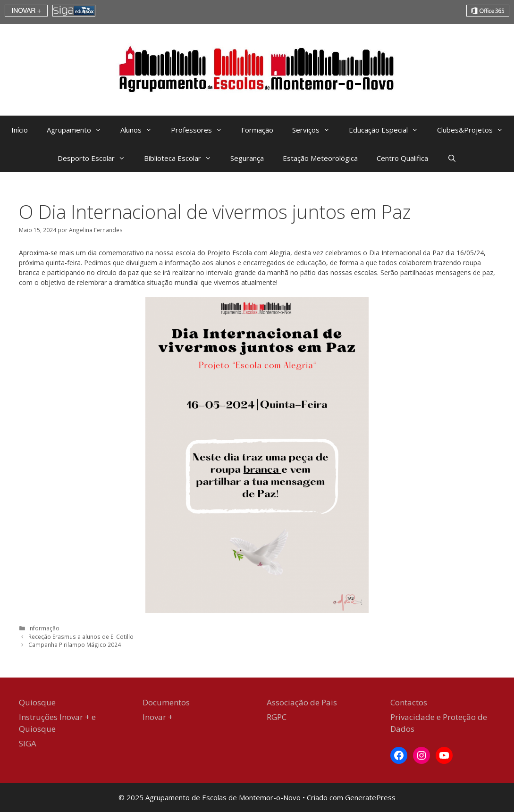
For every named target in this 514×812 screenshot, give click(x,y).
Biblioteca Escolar (182, 158)
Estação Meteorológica (320, 158)
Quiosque (37, 702)
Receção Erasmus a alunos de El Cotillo (81, 636)
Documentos (166, 702)
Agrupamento (79, 130)
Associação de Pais (302, 702)
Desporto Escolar (96, 158)
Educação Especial (388, 130)
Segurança (247, 158)
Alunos (141, 130)
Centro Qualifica (402, 158)
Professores (201, 130)
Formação (257, 130)
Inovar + (158, 717)
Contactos (409, 702)
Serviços (316, 130)
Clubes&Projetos (475, 130)
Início (20, 130)
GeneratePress (370, 797)
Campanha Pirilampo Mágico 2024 (75, 645)
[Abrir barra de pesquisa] (451, 158)
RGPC (277, 717)
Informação (44, 628)
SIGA (28, 743)
